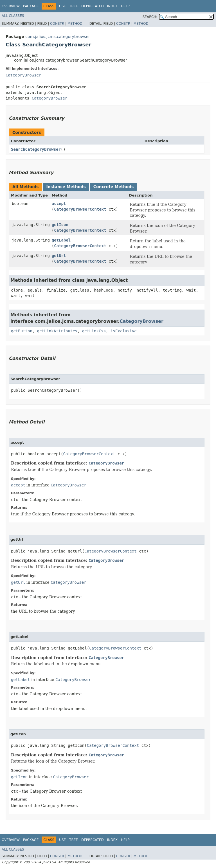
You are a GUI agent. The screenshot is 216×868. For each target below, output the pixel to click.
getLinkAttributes (57, 331)
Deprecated (93, 6)
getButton (22, 331)
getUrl (59, 256)
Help (125, 6)
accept (59, 204)
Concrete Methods (114, 187)
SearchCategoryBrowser (36, 149)
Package (31, 6)
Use (62, 6)
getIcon (60, 225)
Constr (57, 24)
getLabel (61, 240)
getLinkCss (94, 331)
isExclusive (124, 331)
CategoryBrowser (23, 75)
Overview (11, 6)
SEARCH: (150, 17)
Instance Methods (66, 187)
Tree (74, 6)
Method (75, 24)
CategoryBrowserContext (80, 209)
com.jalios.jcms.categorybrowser (58, 37)
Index (112, 6)
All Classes (13, 16)
